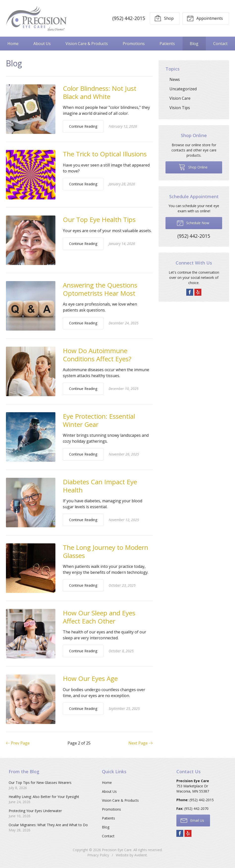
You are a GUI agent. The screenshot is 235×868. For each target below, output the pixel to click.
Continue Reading (83, 126)
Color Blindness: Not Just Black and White (100, 92)
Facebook (190, 292)
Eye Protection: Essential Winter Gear (99, 420)
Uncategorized (183, 89)
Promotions (134, 44)
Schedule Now (193, 223)
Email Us (192, 820)
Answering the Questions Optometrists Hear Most (100, 289)
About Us (42, 44)
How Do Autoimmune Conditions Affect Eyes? (97, 355)
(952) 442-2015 (129, 18)
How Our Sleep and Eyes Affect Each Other (99, 617)
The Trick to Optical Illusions (105, 154)
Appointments (205, 18)
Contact (220, 44)
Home (13, 44)
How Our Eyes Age (90, 678)
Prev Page (18, 743)
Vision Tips (180, 108)
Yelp (198, 292)
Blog (194, 44)
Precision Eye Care (117, 850)
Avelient (141, 855)
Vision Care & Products (87, 44)
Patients (167, 44)
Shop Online (193, 167)
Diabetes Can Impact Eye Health (100, 486)
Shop (164, 18)
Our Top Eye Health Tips (99, 219)
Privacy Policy (98, 855)
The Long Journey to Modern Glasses (106, 551)
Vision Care (180, 98)
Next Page (141, 743)
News (175, 79)
